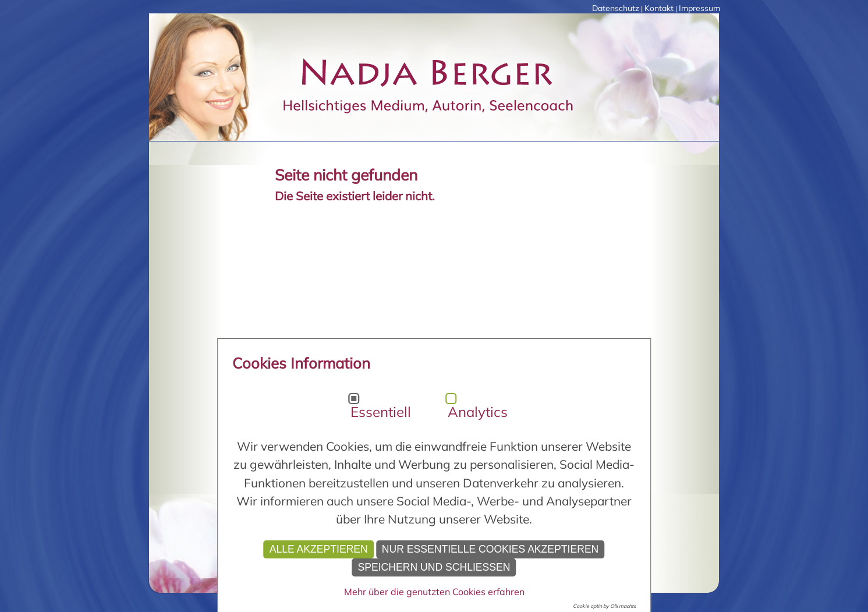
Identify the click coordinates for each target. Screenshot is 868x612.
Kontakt (659, 8)
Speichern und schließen (434, 567)
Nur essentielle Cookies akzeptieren (490, 549)
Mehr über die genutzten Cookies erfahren (434, 592)
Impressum (699, 8)
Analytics (478, 412)
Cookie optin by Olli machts (604, 606)
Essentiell (381, 412)
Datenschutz (616, 8)
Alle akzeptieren (319, 549)
